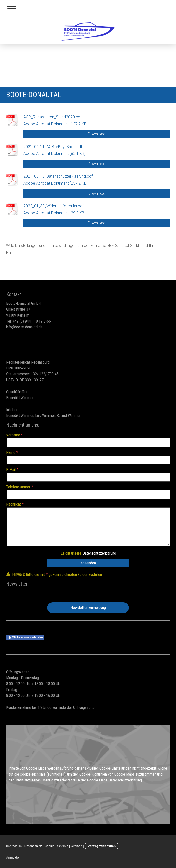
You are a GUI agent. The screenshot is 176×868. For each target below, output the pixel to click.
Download (97, 134)
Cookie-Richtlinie (33, 774)
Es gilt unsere (88, 553)
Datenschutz (33, 846)
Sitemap (77, 846)
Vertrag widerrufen (102, 846)
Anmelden (13, 857)
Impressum (14, 846)
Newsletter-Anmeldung (88, 608)
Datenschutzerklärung (99, 553)
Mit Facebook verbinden (25, 637)
